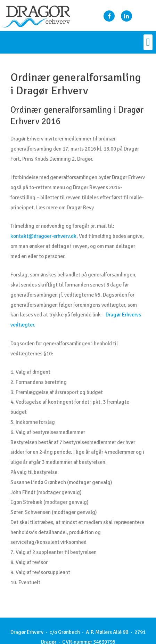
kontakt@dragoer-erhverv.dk (43, 236)
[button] (148, 42)
